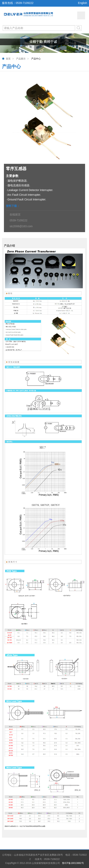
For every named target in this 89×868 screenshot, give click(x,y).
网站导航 (81, 15)
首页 (8, 59)
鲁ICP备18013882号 (73, 863)
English (83, 3)
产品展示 (21, 59)
